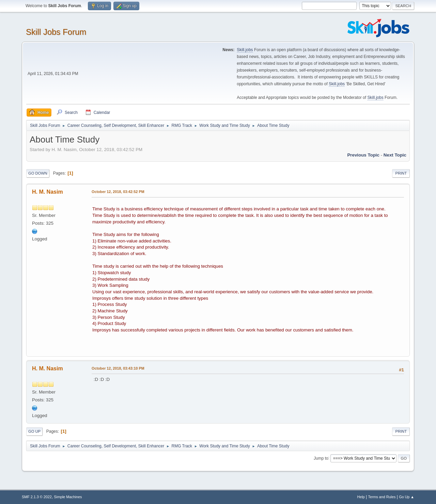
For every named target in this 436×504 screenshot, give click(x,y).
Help (361, 497)
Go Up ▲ (407, 497)
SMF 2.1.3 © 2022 (37, 497)
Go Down (38, 173)
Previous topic (363, 155)
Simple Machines (68, 497)
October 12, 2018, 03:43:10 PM (118, 368)
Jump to (321, 458)
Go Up (34, 431)
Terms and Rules (382, 497)
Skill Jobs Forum (56, 32)
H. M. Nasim (48, 192)
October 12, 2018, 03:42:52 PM (118, 192)
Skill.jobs (245, 50)
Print (401, 173)
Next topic (395, 155)
